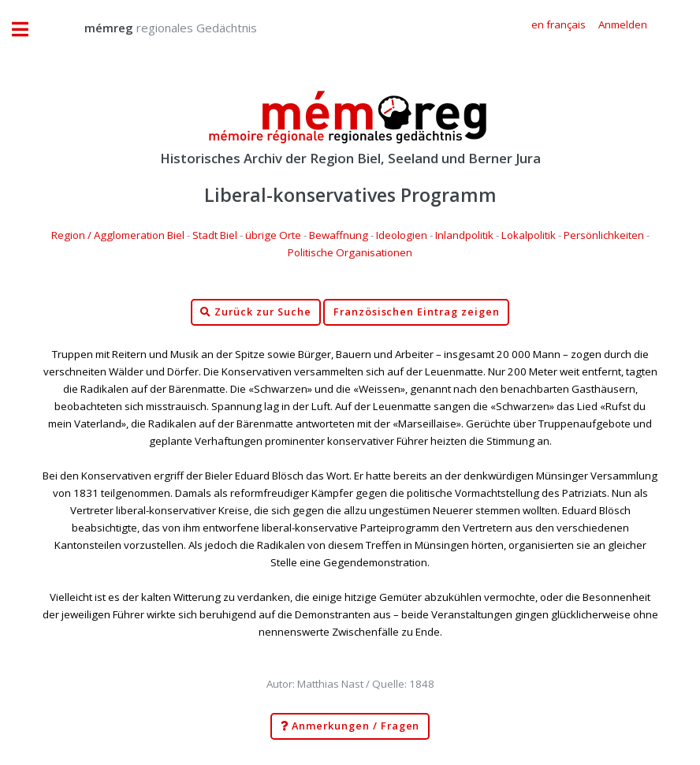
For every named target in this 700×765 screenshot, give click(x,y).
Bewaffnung (339, 235)
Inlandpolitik (464, 235)
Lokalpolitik (529, 235)
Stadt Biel (215, 235)
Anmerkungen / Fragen (350, 726)
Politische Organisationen (350, 252)
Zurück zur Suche (255, 312)
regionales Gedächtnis (155, 28)
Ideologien (402, 235)
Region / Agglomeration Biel (118, 235)
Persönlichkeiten (604, 235)
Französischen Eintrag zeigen (417, 312)
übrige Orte (273, 235)
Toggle (28, 30)
